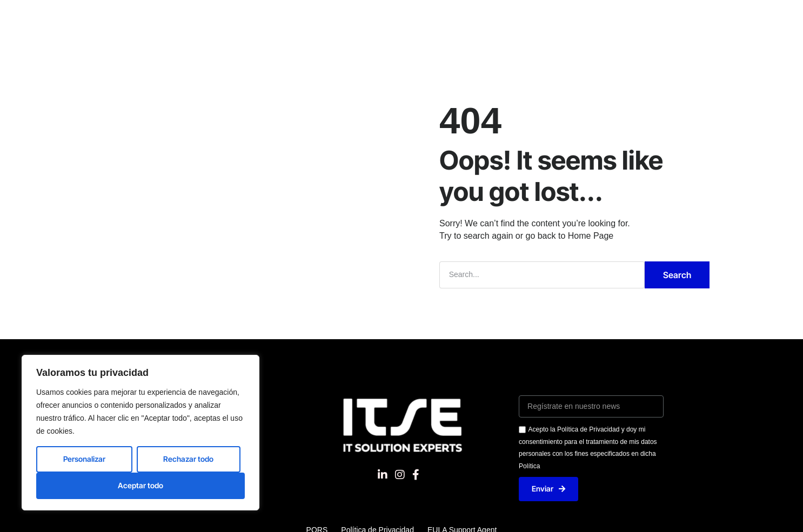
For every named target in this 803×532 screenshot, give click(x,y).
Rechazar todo (188, 459)
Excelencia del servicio (464, 19)
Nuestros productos (354, 19)
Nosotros (207, 19)
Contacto (552, 19)
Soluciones (269, 19)
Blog (601, 19)
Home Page (591, 236)
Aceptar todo (140, 485)
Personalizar (84, 459)
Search (677, 275)
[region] (140, 433)
